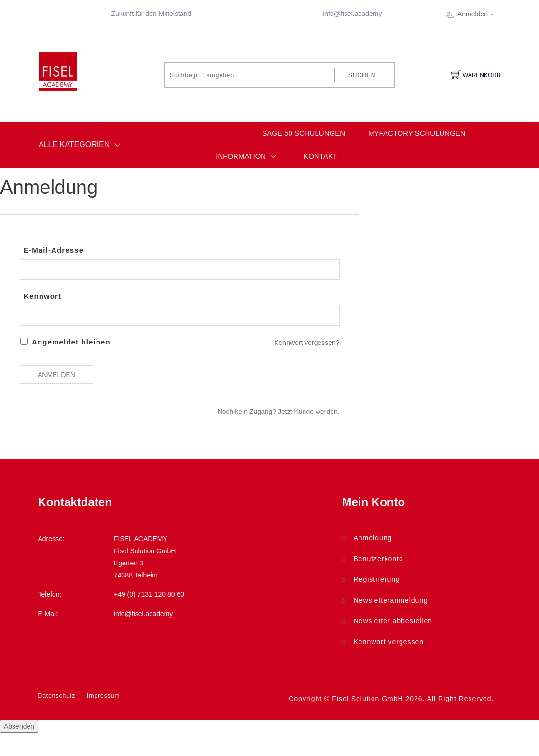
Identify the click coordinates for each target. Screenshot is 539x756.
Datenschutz (57, 696)
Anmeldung (373, 538)
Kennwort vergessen (388, 642)
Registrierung (376, 579)
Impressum (103, 696)
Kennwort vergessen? (307, 343)
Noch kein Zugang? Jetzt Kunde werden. (279, 412)
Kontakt (320, 156)
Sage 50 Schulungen (304, 133)
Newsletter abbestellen (393, 621)
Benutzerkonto (378, 559)
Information (248, 156)
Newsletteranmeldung (390, 600)
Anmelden (479, 14)
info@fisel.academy (352, 14)
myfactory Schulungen (417, 133)
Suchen (362, 75)
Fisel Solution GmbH (367, 699)
